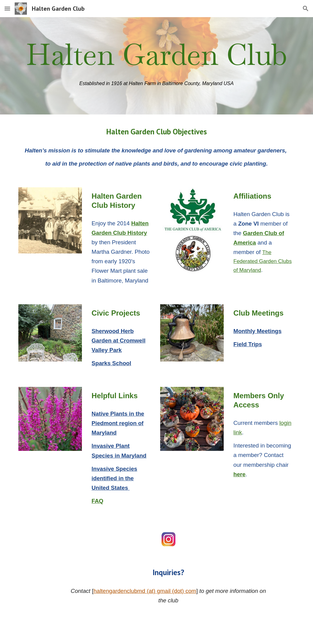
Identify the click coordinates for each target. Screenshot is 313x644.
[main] (157, 55)
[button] (7, 8)
